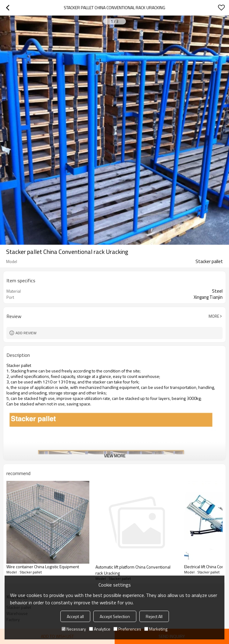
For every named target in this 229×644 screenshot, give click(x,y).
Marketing (156, 629)
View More (115, 456)
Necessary (74, 629)
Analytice (100, 629)
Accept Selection (115, 616)
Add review (26, 333)
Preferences (127, 629)
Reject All (154, 616)
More (214, 316)
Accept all (75, 616)
